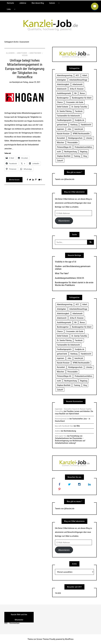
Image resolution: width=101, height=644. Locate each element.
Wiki (78, 426)
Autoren (52, 3)
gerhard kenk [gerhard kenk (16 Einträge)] (62, 125)
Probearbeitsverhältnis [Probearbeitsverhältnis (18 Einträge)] (83, 147)
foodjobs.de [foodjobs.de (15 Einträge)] (79, 120)
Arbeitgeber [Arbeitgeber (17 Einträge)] (61, 80)
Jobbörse (23, 3)
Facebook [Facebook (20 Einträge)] (79, 111)
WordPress (69, 639)
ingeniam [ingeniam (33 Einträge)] (60, 129)
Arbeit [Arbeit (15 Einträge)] (85, 75)
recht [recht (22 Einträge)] (59, 152)
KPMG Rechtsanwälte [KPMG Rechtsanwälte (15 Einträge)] (81, 134)
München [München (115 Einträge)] (60, 143)
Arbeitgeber (22, 53)
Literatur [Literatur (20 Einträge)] (89, 138)
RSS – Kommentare (12, 623)
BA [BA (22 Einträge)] (76, 93)
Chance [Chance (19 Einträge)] (60, 102)
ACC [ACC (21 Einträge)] (77, 75)
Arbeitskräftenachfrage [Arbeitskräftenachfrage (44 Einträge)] (78, 80)
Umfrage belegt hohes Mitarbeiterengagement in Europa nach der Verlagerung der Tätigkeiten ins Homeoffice (25, 69)
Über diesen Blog (38, 3)
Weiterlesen (14, 180)
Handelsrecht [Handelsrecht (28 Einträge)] (86, 125)
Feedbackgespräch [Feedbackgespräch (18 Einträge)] (64, 120)
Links (9, 9)
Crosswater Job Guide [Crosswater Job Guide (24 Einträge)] (75, 102)
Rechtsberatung (70, 431)
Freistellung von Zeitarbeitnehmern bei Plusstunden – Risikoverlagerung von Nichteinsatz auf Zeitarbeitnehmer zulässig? (70, 439)
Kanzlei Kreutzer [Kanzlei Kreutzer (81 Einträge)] (63, 134)
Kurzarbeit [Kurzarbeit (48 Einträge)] (61, 138)
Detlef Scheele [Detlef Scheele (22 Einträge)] (63, 107)
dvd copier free (61, 436)
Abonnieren (64, 221)
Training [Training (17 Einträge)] (77, 156)
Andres (58, 431)
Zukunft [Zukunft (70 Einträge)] (60, 161)
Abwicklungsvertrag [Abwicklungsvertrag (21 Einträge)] (65, 75)
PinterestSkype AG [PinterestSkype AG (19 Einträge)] (64, 147)
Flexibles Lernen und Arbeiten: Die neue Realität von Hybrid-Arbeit (74, 412)
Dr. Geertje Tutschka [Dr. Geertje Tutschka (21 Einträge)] (79, 107)
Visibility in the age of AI (66, 262)
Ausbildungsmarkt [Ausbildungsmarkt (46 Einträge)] (64, 93)
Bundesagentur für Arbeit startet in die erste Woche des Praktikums (74, 284)
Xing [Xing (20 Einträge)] (85, 156)
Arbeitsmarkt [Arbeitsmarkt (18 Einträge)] (78, 84)
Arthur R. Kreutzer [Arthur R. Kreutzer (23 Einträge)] (77, 89)
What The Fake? (62, 273)
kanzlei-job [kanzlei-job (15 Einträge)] (79, 129)
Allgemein (10, 53)
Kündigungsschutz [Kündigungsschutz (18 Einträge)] (75, 138)
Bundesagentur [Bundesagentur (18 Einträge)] (63, 98)
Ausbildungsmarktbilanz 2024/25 (70, 278)
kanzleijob (16, 82)
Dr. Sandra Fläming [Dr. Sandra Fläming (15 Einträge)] (64, 111)
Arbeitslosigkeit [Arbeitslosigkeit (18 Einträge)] (63, 84)
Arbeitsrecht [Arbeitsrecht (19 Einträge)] (62, 89)
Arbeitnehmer (35, 53)
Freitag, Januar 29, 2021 (31, 82)
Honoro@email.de (62, 419)
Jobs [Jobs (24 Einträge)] (69, 129)
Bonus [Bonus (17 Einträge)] (82, 93)
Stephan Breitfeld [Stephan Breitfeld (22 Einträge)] (64, 156)
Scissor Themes (43, 639)
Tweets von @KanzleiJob (65, 179)
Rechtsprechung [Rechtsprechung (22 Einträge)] (70, 152)
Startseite (10, 3)
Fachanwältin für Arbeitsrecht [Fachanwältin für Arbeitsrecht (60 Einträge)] (68, 116)
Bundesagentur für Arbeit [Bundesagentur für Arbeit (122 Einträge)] (82, 98)
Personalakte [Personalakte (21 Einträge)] (73, 143)
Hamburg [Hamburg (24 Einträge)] (74, 125)
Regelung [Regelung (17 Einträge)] (84, 152)
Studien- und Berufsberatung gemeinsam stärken (73, 268)
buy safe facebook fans (64, 426)
